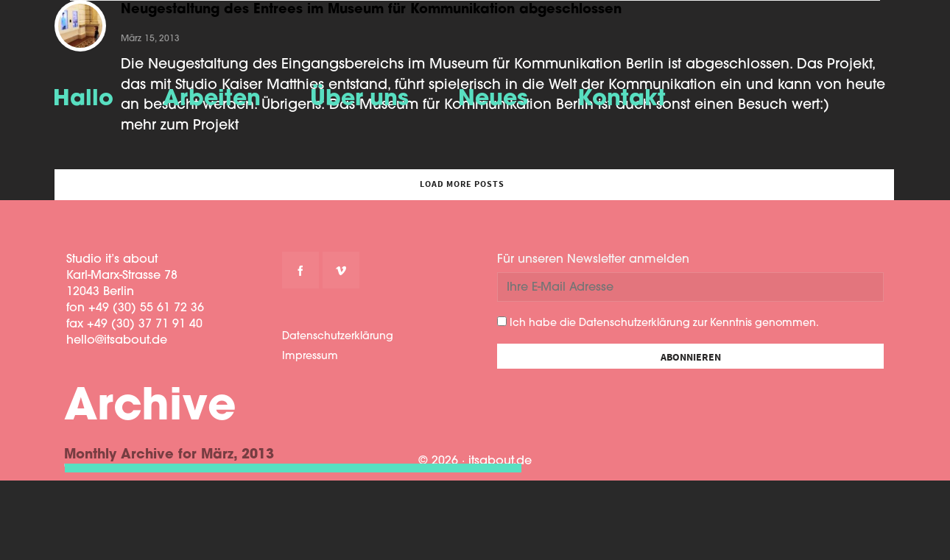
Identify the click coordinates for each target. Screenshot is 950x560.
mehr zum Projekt (180, 126)
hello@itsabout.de (117, 341)
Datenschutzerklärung (338, 337)
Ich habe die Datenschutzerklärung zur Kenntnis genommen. (658, 323)
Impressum (310, 357)
